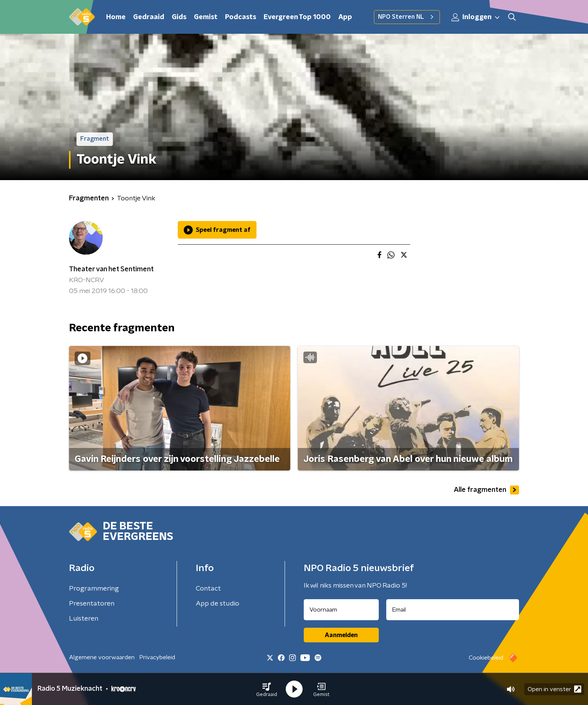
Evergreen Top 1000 (297, 17)
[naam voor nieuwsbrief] (341, 610)
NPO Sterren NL (407, 17)
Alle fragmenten (486, 490)
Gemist (206, 17)
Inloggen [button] (476, 17)
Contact (208, 589)
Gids (179, 17)
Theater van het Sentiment (111, 269)
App (345, 17)
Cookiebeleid (486, 658)
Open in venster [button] (554, 689)
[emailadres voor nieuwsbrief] (453, 610)
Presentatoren (92, 604)
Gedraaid (149, 17)
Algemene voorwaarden (102, 657)
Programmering (94, 589)
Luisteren (84, 619)
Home (116, 17)
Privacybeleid (157, 657)
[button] (267, 689)
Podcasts (241, 17)
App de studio (217, 604)
